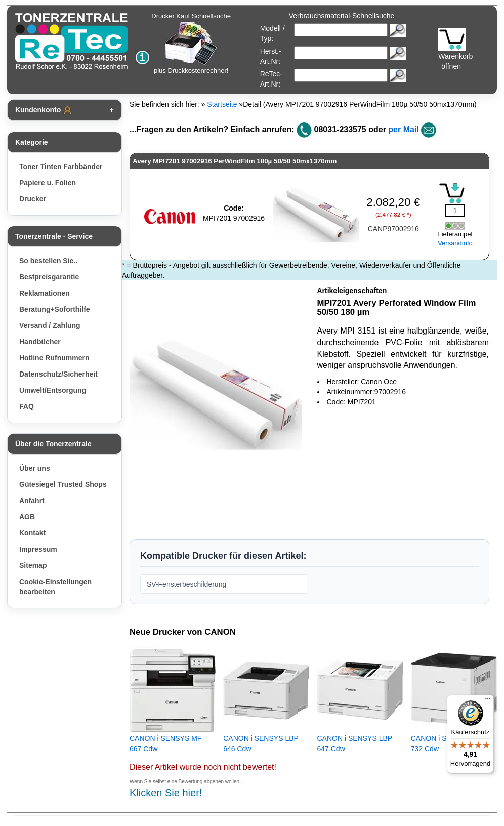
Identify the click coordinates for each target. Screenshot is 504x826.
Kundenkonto (44, 110)
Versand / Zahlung (50, 325)
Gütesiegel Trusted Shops (63, 484)
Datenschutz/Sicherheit (58, 374)
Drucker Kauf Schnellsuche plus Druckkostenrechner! (191, 43)
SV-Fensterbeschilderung (186, 584)
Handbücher (40, 342)
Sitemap (33, 565)
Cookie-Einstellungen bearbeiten (55, 587)
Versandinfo (455, 243)
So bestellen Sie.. (48, 261)
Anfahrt (32, 501)
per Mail (403, 129)
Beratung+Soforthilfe (55, 309)
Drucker (33, 199)
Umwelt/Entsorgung (53, 390)
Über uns (35, 468)
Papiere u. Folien (48, 183)
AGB (27, 517)
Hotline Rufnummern (54, 358)
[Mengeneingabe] (455, 211)
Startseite (222, 104)
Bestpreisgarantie (49, 277)
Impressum (38, 549)
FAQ (27, 406)
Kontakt (32, 533)
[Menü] (488, 701)
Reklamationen (45, 293)
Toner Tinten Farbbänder (61, 167)
